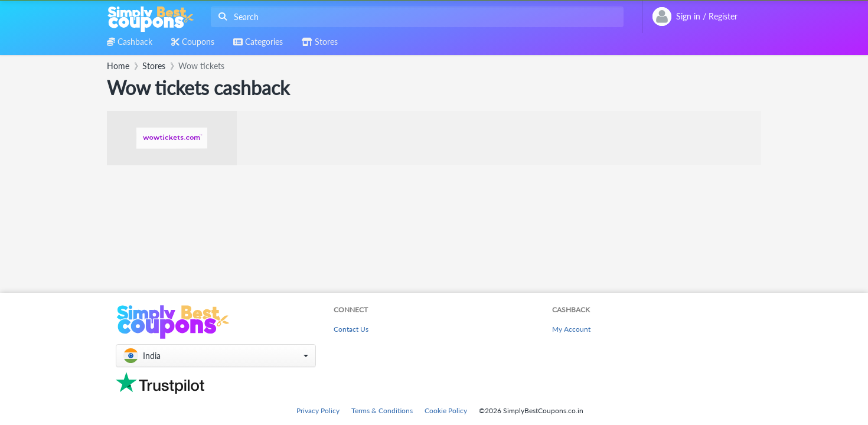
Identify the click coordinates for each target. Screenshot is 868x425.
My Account (571, 329)
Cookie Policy (446, 411)
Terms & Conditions (382, 411)
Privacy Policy (318, 411)
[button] (216, 356)
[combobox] (415, 17)
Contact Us (351, 329)
